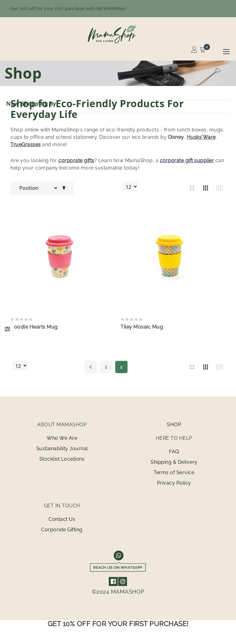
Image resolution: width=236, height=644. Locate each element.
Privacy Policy (174, 483)
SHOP (174, 425)
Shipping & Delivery (174, 462)
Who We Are (62, 438)
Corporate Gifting (62, 530)
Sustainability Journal (62, 449)
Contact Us (62, 519)
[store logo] (118, 34)
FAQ (174, 452)
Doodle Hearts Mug (34, 327)
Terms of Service (174, 472)
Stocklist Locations (62, 459)
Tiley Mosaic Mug (142, 327)
